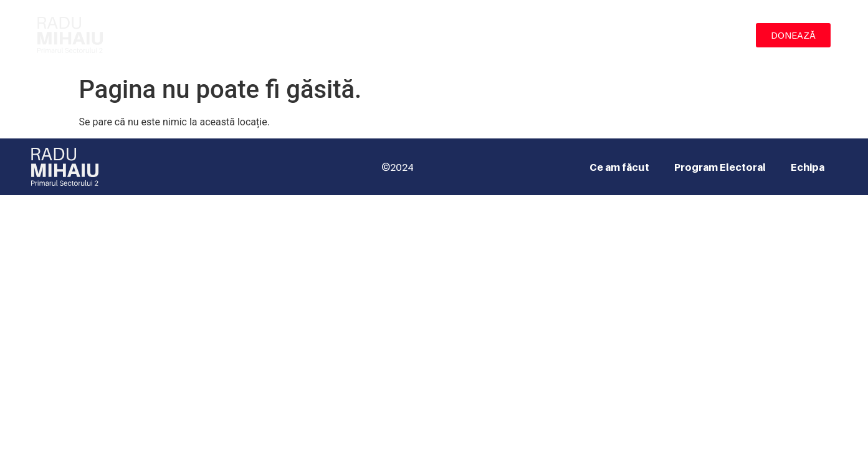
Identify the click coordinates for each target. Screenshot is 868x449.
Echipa (714, 35)
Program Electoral (627, 35)
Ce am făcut (526, 35)
